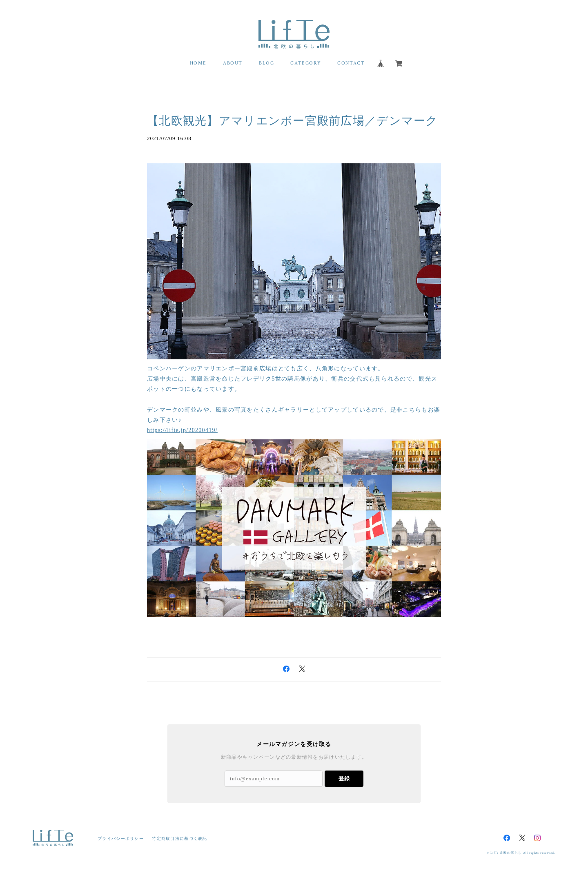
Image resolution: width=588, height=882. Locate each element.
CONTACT (351, 63)
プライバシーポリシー (121, 839)
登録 (344, 778)
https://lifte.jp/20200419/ (182, 430)
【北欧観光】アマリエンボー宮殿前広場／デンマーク (293, 121)
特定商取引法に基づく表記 (179, 839)
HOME (198, 63)
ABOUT (233, 63)
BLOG (266, 63)
